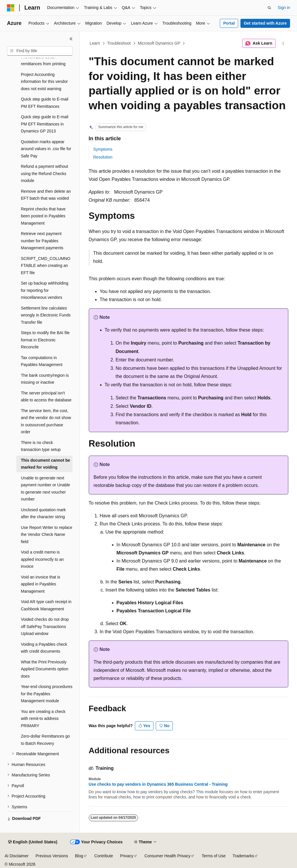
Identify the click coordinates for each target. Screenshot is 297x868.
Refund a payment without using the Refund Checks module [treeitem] (45, 173)
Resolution (103, 157)
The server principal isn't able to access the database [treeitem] (46, 397)
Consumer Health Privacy (167, 856)
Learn (95, 43)
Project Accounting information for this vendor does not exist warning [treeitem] (44, 82)
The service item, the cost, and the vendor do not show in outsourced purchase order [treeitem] (46, 421)
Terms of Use (213, 856)
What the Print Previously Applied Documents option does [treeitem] (45, 669)
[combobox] (40, 51)
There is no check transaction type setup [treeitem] (41, 446)
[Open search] (269, 8)
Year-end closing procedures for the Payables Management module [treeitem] (47, 694)
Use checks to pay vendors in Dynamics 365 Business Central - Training (158, 784)
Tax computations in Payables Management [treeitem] (42, 361)
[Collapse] (71, 39)
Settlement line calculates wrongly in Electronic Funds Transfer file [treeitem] (46, 315)
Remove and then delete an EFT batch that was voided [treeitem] (46, 195)
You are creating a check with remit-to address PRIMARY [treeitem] (43, 719)
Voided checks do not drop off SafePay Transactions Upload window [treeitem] (45, 626)
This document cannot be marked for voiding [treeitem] (46, 464)
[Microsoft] (11, 8)
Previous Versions (52, 856)
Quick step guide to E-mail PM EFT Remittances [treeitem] (45, 103)
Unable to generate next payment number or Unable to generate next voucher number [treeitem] (46, 489)
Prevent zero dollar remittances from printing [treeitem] (43, 60)
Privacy (127, 856)
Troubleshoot (119, 43)
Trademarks (243, 856)
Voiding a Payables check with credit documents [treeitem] (44, 648)
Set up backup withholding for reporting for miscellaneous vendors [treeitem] (45, 290)
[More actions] (283, 43)
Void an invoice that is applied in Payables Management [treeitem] (40, 584)
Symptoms (103, 149)
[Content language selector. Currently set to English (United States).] (33, 842)
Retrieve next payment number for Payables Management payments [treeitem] (42, 241)
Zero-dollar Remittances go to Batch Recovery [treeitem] (45, 740)
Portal (229, 23)
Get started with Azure (265, 23)
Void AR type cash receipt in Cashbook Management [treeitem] (46, 605)
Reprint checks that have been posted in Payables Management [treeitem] (43, 216)
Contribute (104, 856)
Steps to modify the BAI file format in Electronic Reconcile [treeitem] (45, 340)
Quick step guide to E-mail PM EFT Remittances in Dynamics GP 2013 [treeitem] (45, 124)
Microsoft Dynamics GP (159, 43)
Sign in (284, 8)
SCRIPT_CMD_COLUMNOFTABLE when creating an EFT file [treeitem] (46, 266)
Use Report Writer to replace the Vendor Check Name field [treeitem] (47, 535)
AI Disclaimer (17, 856)
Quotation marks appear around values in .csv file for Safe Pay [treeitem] (46, 149)
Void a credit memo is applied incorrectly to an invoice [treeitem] (42, 559)
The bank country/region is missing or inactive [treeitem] (45, 379)
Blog (79, 856)
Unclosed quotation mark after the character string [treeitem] (43, 513)
